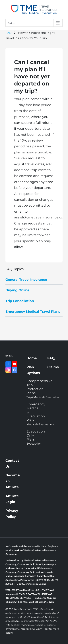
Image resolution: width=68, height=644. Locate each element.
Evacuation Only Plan (34, 437)
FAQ (8, 33)
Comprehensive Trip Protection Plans (34, 389)
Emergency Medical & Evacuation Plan (34, 414)
